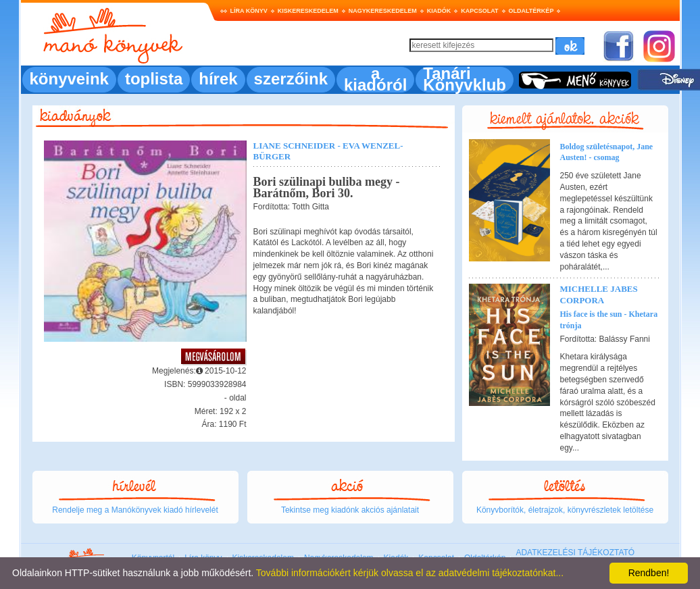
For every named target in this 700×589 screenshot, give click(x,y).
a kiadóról (375, 79)
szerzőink (291, 79)
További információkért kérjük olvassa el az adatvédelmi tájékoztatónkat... (410, 573)
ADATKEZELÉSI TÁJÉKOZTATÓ (575, 553)
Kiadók (439, 11)
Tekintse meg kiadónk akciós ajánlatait (350, 510)
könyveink (69, 79)
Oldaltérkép (531, 11)
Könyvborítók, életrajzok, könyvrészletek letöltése (565, 510)
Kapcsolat (479, 11)
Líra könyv (249, 11)
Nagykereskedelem (383, 11)
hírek (218, 79)
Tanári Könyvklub (465, 79)
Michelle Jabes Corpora (599, 294)
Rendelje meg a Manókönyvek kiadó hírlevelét (135, 510)
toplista (154, 79)
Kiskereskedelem (308, 11)
